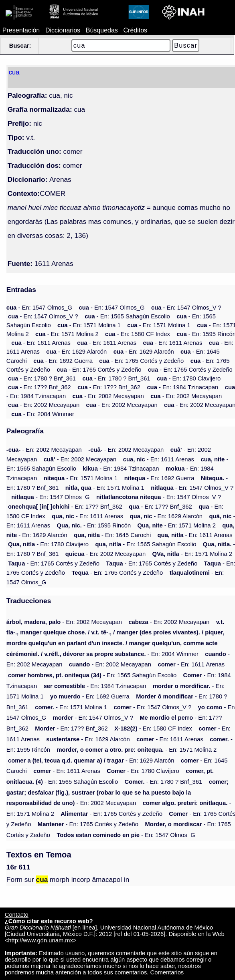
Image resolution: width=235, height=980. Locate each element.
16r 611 (18, 867)
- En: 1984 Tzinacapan (182, 387)
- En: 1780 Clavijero (189, 378)
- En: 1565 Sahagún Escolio (127, 316)
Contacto (17, 915)
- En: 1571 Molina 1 (89, 325)
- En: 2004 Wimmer (43, 414)
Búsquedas (102, 30)
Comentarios (167, 972)
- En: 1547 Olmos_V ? (186, 308)
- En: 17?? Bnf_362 (40, 387)
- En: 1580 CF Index (138, 334)
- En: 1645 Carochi (112, 535)
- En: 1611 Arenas (41, 343)
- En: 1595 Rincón (94, 525)
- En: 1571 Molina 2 (67, 334)
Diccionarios (63, 30)
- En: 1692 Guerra (63, 361)
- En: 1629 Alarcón (76, 352)
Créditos (136, 30)
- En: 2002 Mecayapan (108, 396)
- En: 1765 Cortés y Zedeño (141, 361)
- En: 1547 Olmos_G (39, 308)
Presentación (21, 30)
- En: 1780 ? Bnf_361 (42, 378)
